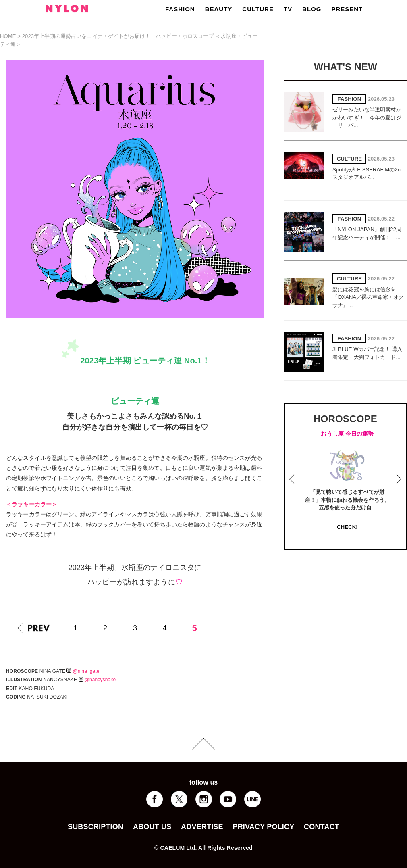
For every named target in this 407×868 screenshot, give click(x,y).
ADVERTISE (202, 827)
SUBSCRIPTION (96, 827)
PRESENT (347, 9)
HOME (8, 36)
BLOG (312, 9)
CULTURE (258, 9)
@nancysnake (97, 680)
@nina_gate (83, 671)
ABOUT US (152, 827)
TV (288, 9)
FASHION (180, 9)
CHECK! (347, 527)
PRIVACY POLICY (263, 827)
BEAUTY (219, 9)
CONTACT (322, 827)
